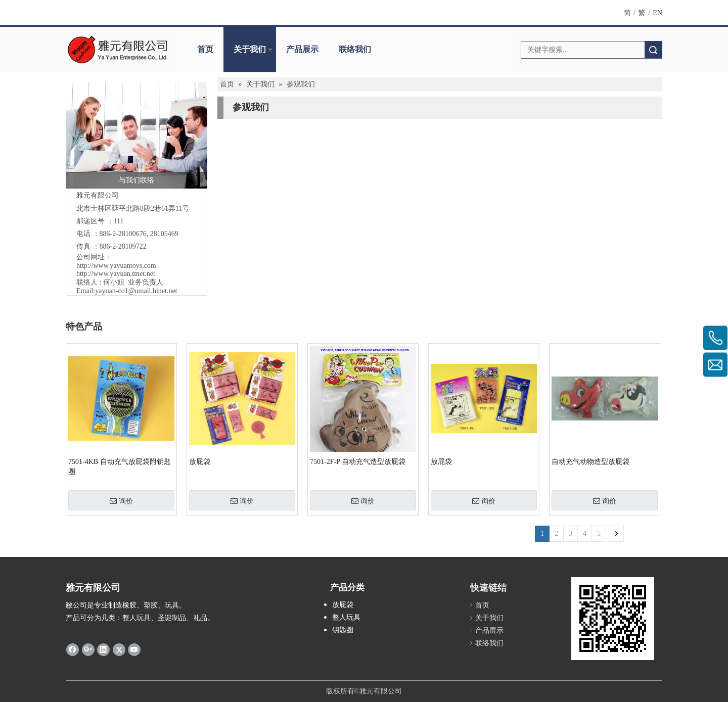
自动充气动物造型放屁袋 (590, 462)
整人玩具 (346, 617)
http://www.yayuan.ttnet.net (116, 274)
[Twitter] (119, 649)
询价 (121, 501)
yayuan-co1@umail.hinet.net (136, 291)
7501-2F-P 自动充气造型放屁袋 (358, 462)
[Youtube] (134, 649)
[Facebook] (73, 649)
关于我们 (250, 49)
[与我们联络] (136, 135)
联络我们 (355, 49)
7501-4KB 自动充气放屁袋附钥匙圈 (120, 467)
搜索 (653, 50)
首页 (205, 49)
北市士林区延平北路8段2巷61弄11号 (133, 208)
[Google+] (88, 649)
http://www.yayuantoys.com (116, 266)
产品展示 (302, 49)
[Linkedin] (103, 649)
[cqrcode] (613, 619)
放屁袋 (200, 462)
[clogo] (118, 50)
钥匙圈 (343, 630)
